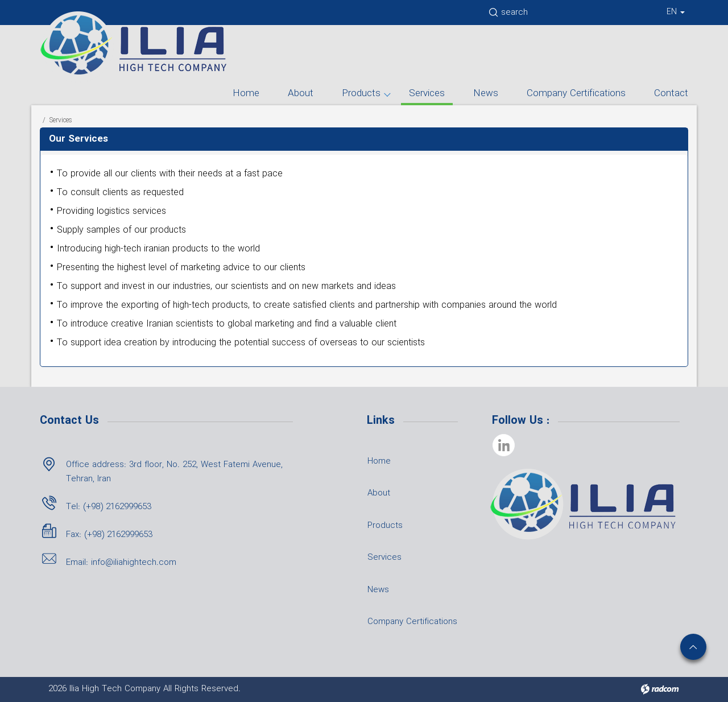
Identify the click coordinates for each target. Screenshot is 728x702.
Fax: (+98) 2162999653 (109, 535)
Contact (671, 94)
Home (246, 94)
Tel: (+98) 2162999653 (109, 507)
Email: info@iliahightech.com (121, 563)
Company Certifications (576, 94)
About (301, 94)
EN (676, 12)
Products (361, 94)
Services (427, 94)
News (486, 94)
